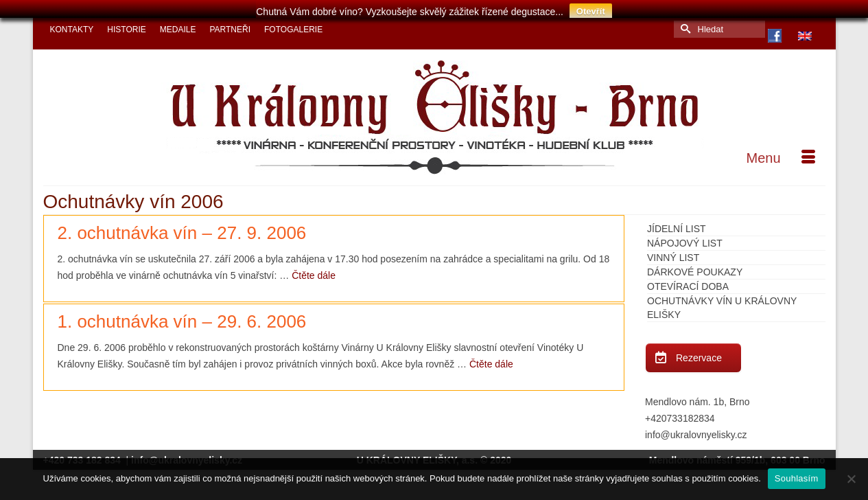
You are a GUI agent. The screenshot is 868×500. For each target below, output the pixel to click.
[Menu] (781, 152)
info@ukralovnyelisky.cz (696, 429)
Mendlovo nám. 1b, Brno (697, 396)
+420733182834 (680, 413)
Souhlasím (797, 478)
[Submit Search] (684, 24)
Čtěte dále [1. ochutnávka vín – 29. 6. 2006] (491, 359)
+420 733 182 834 (83, 455)
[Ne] (851, 479)
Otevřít (591, 11)
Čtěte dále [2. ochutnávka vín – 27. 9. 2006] (314, 270)
